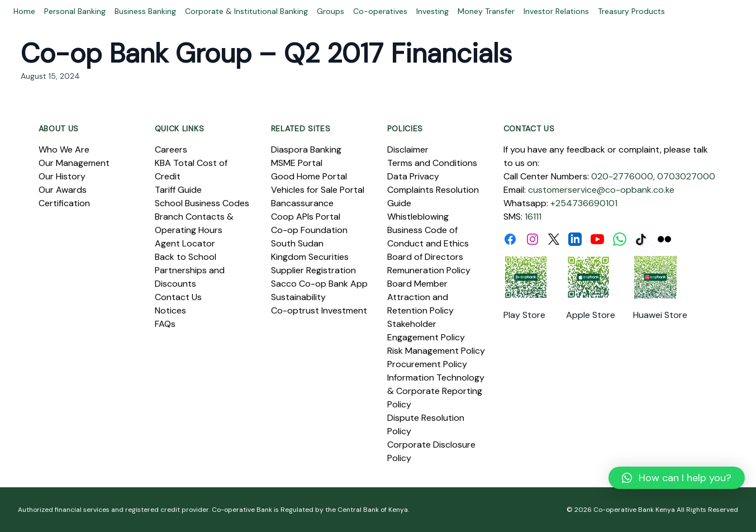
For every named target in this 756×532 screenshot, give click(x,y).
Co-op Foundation (309, 230)
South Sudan (297, 243)
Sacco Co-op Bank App (319, 284)
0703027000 (686, 176)
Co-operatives (380, 11)
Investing (432, 11)
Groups (331, 11)
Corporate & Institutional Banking (246, 11)
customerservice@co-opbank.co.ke (601, 190)
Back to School (186, 257)
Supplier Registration (313, 270)
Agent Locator (185, 243)
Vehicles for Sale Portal (318, 190)
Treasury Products (631, 11)
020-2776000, (623, 176)
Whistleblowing (418, 217)
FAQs (165, 324)
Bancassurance (302, 203)
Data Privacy (413, 176)
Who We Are (64, 149)
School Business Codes (202, 203)
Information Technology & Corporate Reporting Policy (436, 391)
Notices (170, 310)
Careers (171, 149)
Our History (62, 176)
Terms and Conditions (432, 163)
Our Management (74, 163)
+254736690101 (584, 203)
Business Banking (145, 11)
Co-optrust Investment (319, 310)
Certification (64, 203)
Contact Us (178, 297)
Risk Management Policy (436, 351)
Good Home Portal (309, 176)
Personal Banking (75, 11)
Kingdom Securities (310, 257)
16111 (533, 217)
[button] (677, 478)
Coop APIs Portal (306, 217)
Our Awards (63, 190)
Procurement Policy (427, 364)
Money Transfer (486, 11)
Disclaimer (408, 149)
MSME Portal (297, 163)
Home (24, 11)
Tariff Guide (178, 190)
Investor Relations (556, 11)
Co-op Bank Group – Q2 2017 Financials (266, 53)
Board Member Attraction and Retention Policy (420, 297)
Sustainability (298, 297)
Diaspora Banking (306, 149)
